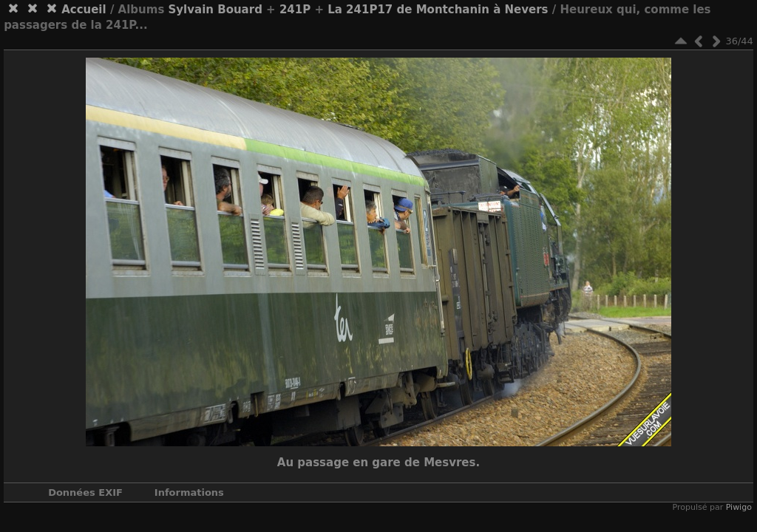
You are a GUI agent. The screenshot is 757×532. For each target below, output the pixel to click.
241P (295, 10)
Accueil (84, 10)
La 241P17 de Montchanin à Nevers (438, 10)
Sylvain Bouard (215, 10)
